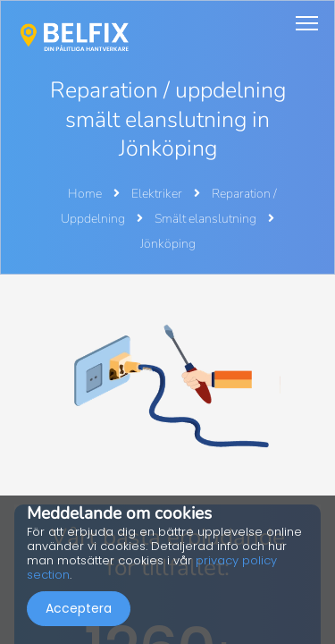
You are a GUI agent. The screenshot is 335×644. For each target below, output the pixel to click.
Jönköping (168, 244)
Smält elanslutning (207, 219)
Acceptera (79, 608)
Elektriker (158, 194)
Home (85, 194)
